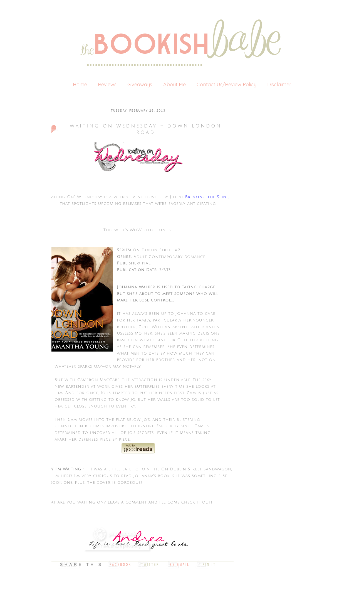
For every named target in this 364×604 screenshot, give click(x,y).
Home (80, 84)
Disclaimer (279, 84)
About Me (174, 84)
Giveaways (140, 84)
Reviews (107, 84)
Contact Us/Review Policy (226, 84)
